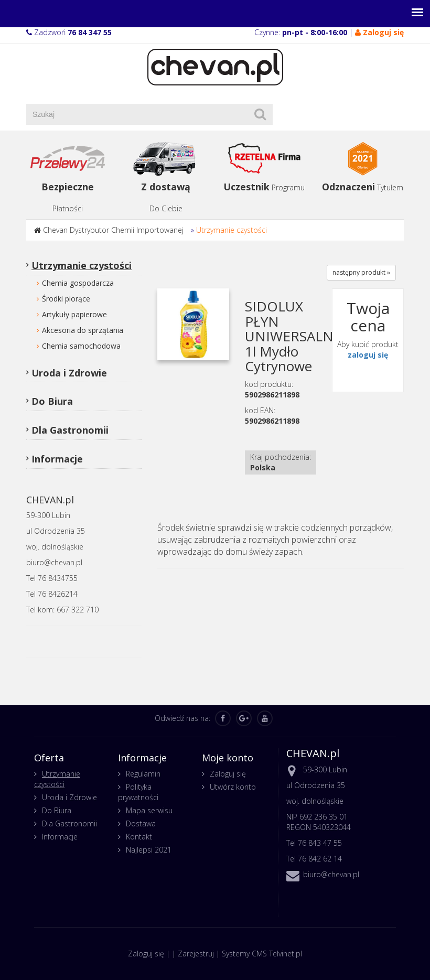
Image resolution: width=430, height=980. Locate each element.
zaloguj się (368, 355)
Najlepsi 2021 (149, 850)
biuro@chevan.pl (331, 874)
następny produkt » (361, 272)
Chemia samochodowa (81, 346)
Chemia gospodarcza (78, 283)
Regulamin (143, 774)
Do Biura (52, 401)
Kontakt (139, 837)
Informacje (57, 459)
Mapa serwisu (149, 810)
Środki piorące (66, 299)
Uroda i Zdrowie (69, 373)
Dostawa (141, 823)
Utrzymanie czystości (232, 230)
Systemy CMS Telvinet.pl (262, 954)
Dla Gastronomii (70, 430)
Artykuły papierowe (74, 314)
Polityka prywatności (138, 792)
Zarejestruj (196, 954)
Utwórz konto (233, 787)
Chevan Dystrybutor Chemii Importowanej (113, 230)
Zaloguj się (228, 774)
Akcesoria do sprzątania (83, 330)
